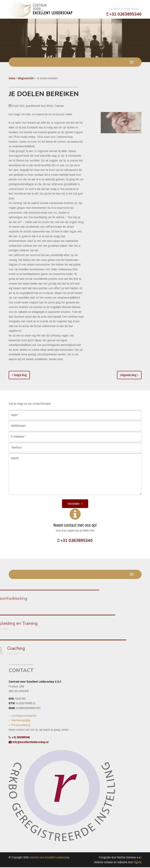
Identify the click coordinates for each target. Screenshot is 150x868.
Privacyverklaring (21, 726)
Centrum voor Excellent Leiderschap (49, 858)
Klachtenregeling (21, 721)
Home (12, 78)
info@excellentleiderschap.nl (29, 743)
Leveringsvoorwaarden (24, 716)
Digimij (138, 863)
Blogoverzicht (26, 78)
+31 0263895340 (124, 14)
